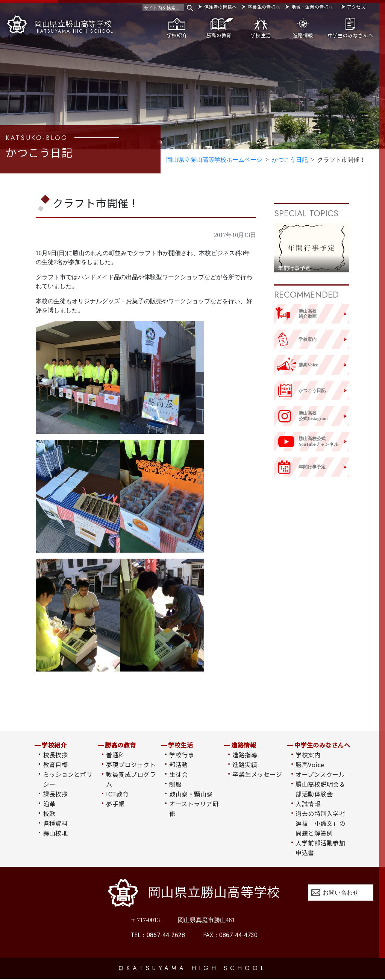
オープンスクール (320, 775)
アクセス (356, 7)
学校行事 (182, 755)
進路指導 (245, 755)
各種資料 (56, 824)
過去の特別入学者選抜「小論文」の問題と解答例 (320, 824)
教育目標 (56, 765)
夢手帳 (115, 804)
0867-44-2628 (158, 936)
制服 (175, 785)
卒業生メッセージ (257, 775)
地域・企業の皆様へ (312, 7)
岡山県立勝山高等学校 (60, 25)
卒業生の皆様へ (264, 7)
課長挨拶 (56, 795)
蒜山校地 (56, 834)
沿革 (49, 804)
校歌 (49, 814)
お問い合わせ (341, 893)
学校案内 (308, 755)
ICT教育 (117, 795)
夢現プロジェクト (131, 765)
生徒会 (178, 775)
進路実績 (245, 765)
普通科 (115, 755)
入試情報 (308, 804)
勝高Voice (310, 765)
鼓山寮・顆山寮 (191, 795)
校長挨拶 (56, 755)
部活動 (178, 765)
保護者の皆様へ (221, 7)
